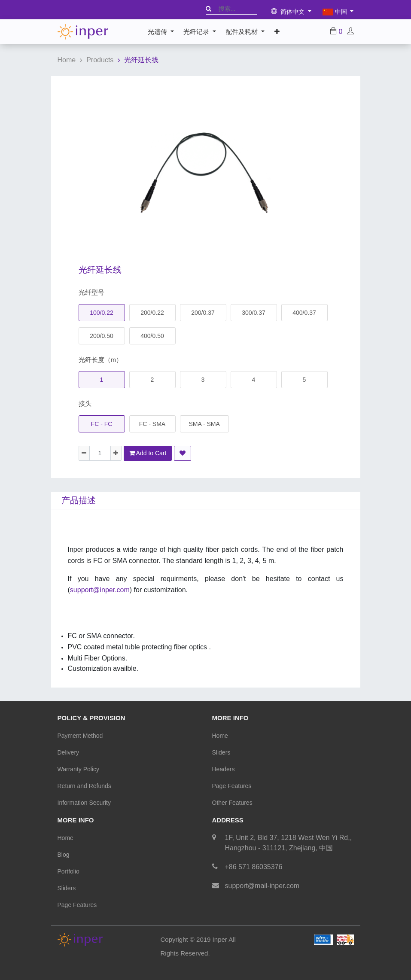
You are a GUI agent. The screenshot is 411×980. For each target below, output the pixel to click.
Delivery (68, 752)
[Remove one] (84, 453)
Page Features (232, 786)
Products (100, 60)
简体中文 (289, 12)
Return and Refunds (84, 786)
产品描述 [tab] (79, 500)
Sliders (221, 752)
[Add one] (116, 453)
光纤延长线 (141, 60)
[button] (277, 32)
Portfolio (68, 871)
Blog (64, 855)
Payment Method (80, 736)
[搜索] (209, 9)
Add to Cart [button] (148, 453)
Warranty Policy (79, 769)
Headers (224, 769)
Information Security (84, 803)
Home (67, 60)
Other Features (232, 803)
